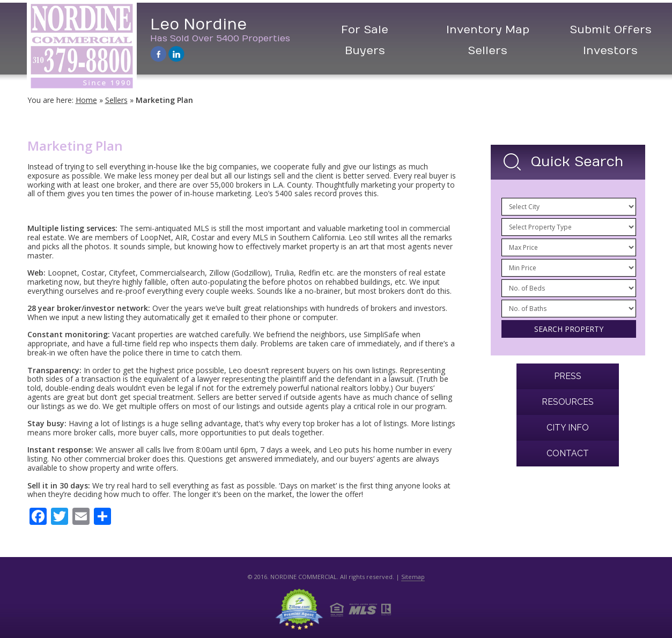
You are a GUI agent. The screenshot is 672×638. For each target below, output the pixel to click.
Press (568, 376)
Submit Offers (611, 30)
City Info (568, 428)
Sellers (488, 51)
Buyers (365, 51)
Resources (568, 402)
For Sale (365, 30)
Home (86, 100)
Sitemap (413, 577)
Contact (568, 453)
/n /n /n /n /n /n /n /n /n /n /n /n (569, 247)
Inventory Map (488, 30)
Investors (610, 51)
